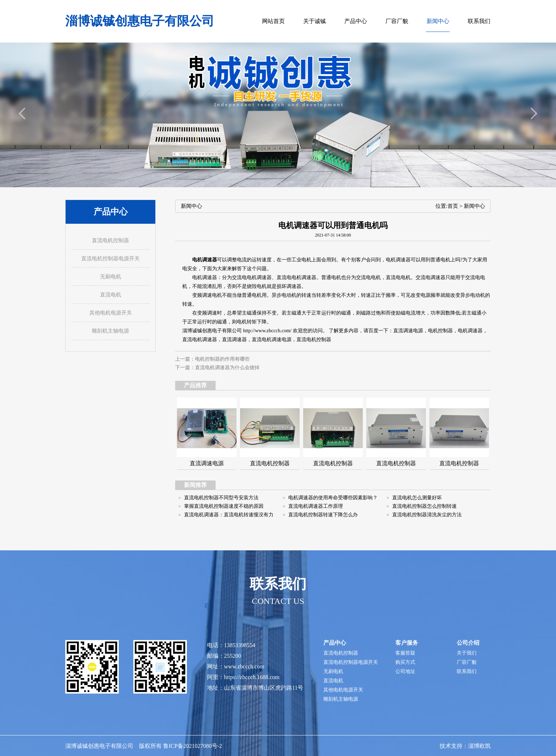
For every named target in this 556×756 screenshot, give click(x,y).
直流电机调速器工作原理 (316, 506)
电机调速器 (205, 277)
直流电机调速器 (200, 340)
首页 (453, 206)
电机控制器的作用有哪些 (222, 359)
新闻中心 (474, 206)
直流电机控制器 (314, 340)
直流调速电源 (408, 331)
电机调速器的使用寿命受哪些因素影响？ (333, 498)
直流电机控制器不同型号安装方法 (221, 498)
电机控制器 (440, 331)
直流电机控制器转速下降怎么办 (323, 515)
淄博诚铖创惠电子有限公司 (140, 21)
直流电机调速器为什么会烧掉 (227, 368)
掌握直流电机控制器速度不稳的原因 (224, 506)
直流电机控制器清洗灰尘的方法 (427, 515)
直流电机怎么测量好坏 (417, 498)
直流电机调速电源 (272, 340)
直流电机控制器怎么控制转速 (424, 506)
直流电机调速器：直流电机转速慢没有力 (229, 515)
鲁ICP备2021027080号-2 (193, 746)
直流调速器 (234, 340)
